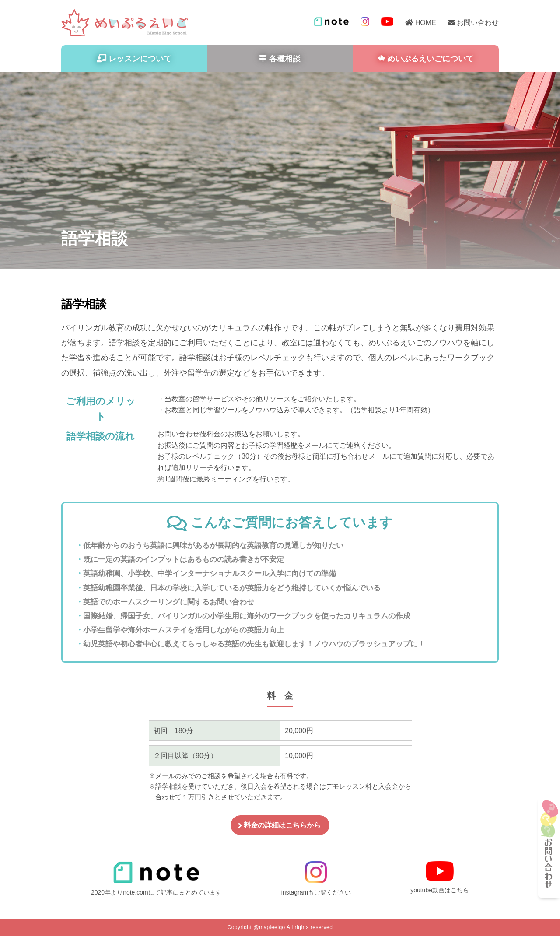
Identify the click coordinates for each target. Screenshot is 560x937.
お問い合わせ (478, 23)
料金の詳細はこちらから (282, 826)
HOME (426, 23)
